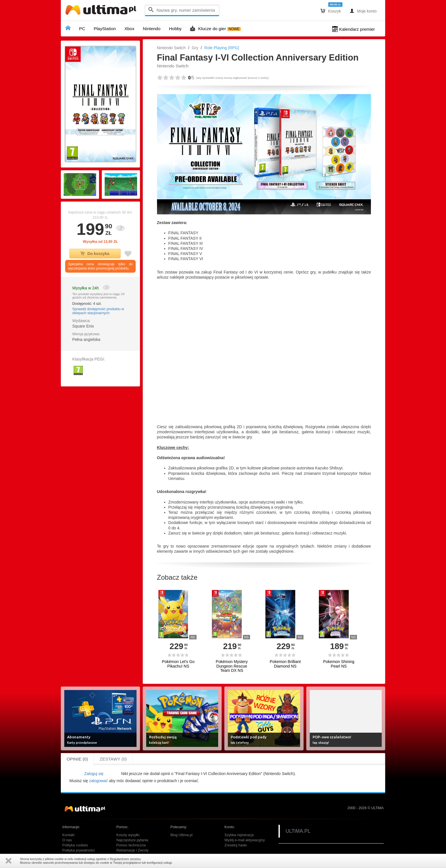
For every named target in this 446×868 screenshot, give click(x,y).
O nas (67, 840)
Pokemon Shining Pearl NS (339, 664)
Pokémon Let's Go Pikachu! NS (178, 664)
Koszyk (331, 11)
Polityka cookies (75, 845)
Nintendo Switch (171, 48)
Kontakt (68, 835)
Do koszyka (95, 254)
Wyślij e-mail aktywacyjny (245, 840)
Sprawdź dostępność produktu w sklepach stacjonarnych (98, 311)
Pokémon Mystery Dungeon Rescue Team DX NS (232, 666)
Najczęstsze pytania (132, 840)
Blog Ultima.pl (181, 835)
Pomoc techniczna (131, 845)
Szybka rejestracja (239, 835)
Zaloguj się (94, 774)
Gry (195, 48)
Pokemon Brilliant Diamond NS (285, 664)
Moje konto (363, 11)
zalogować (98, 781)
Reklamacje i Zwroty (132, 850)
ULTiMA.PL (298, 831)
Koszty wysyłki (128, 835)
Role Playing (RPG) (222, 48)
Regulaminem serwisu (125, 859)
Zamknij (9, 861)
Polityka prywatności (79, 850)
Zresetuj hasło (236, 845)
